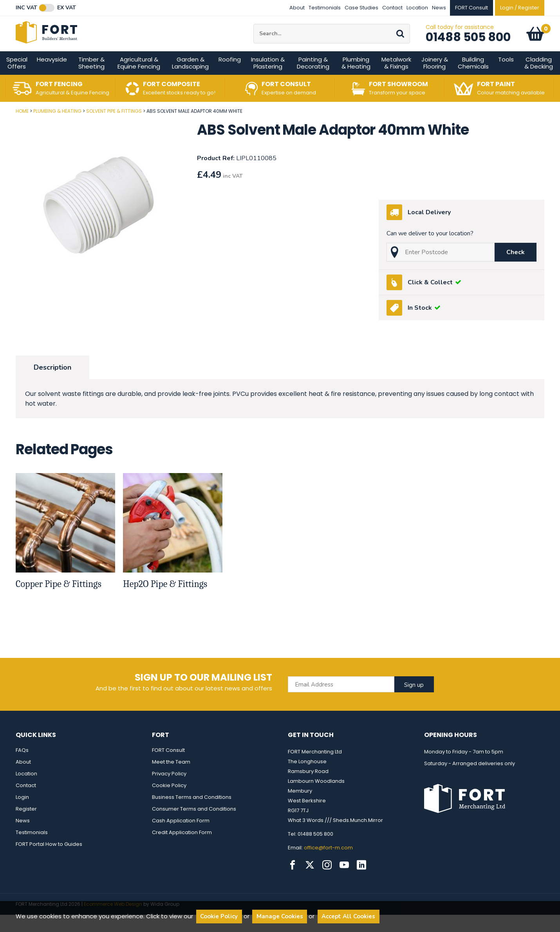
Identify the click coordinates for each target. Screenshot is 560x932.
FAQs (22, 767)
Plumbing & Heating (356, 80)
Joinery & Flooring (435, 80)
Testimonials (325, 8)
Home (22, 128)
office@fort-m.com (328, 865)
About (297, 8)
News (439, 8)
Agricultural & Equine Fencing (139, 80)
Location (417, 8)
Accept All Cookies (348, 916)
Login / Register (520, 8)
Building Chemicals (473, 80)
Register (26, 826)
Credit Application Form (182, 850)
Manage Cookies (280, 916)
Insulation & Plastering (268, 80)
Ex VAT (67, 8)
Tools (506, 77)
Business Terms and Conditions (192, 814)
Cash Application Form (181, 838)
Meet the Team (171, 779)
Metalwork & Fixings (396, 80)
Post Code (0, 126)
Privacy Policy (169, 791)
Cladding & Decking (539, 80)
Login (22, 814)
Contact (392, 8)
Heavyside (52, 77)
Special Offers (17, 80)
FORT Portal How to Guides (49, 861)
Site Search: (254, 33)
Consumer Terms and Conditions (194, 826)
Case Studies (361, 8)
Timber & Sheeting (91, 80)
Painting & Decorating (313, 80)
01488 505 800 (468, 46)
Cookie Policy (169, 803)
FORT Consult (168, 767)
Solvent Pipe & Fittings (114, 128)
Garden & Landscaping (190, 80)
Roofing (230, 77)
